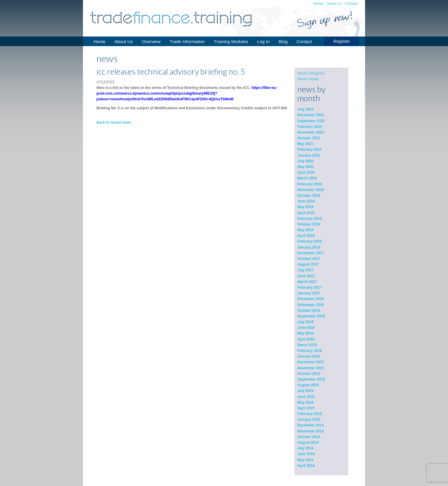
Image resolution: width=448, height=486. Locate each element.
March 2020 (307, 178)
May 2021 (305, 144)
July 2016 (305, 322)
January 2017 (309, 293)
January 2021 (309, 155)
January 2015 (309, 420)
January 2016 (309, 356)
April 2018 (306, 236)
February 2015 (309, 414)
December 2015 (311, 362)
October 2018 (309, 224)
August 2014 (308, 443)
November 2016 (311, 305)
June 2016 (306, 328)
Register (342, 41)
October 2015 (309, 374)
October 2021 (309, 138)
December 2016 (311, 299)
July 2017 (305, 270)
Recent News (308, 79)
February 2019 (309, 219)
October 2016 (309, 311)
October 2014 (309, 437)
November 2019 (311, 190)
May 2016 (305, 333)
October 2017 (309, 259)
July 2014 (305, 448)
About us (334, 4)
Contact (351, 4)
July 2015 (305, 391)
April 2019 (306, 213)
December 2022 (311, 115)
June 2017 (306, 276)
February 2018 (309, 241)
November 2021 (311, 132)
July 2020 (305, 161)
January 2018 (309, 247)
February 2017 (309, 287)
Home (318, 4)
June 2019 (306, 201)
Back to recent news (114, 122)
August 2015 (308, 385)
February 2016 (309, 351)
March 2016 (307, 345)
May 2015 (305, 402)
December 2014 (311, 425)
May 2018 (305, 230)
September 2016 (311, 316)
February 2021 (309, 149)
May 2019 (305, 207)
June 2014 (306, 454)
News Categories (311, 73)
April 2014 (306, 466)
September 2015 (311, 379)
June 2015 (306, 397)
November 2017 (311, 253)
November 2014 (311, 431)
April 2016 (306, 339)
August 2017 (308, 264)
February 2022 (309, 127)
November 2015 (311, 368)
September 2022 (311, 121)
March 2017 (307, 282)
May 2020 (305, 167)
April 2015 (306, 408)
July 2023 (305, 109)
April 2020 (306, 172)
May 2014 (305, 460)
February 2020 (309, 184)
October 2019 (309, 196)
